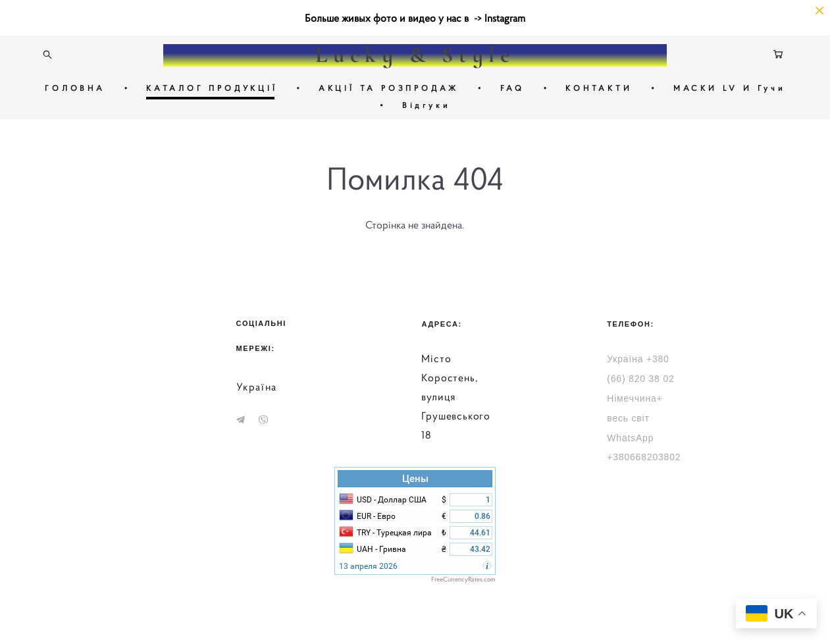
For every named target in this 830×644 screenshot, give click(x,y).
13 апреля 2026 (368, 566)
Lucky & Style (415, 55)
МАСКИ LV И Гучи (729, 88)
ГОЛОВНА (75, 88)
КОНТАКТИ (599, 88)
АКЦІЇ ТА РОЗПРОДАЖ (389, 88)
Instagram (505, 18)
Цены (415, 479)
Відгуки (426, 105)
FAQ (512, 88)
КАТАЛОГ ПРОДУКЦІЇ (212, 88)
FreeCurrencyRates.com (463, 579)
